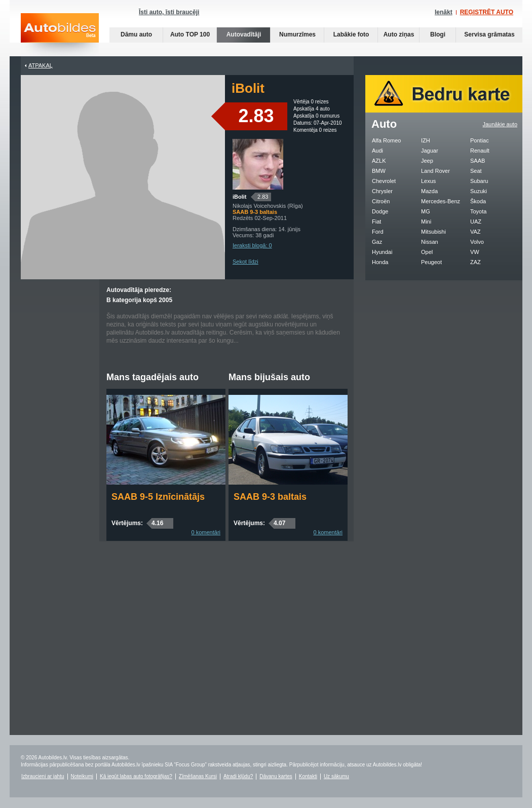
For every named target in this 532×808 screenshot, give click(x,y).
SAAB (478, 161)
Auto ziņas (399, 34)
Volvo (477, 242)
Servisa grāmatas (489, 34)
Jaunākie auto (500, 124)
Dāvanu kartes (276, 776)
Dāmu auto (136, 34)
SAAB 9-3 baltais (270, 497)
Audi (377, 151)
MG (426, 211)
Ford (378, 232)
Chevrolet (384, 181)
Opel (427, 252)
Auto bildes (60, 35)
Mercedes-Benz (441, 201)
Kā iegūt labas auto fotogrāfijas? (136, 776)
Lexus (428, 181)
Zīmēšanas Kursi (198, 776)
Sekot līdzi (245, 262)
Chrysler (382, 191)
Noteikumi (82, 776)
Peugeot (431, 262)
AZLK (379, 161)
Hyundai (382, 252)
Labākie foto (351, 34)
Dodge (380, 211)
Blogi (438, 34)
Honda (380, 262)
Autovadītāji (244, 34)
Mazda (429, 191)
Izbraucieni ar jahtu (43, 776)
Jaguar (430, 151)
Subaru (479, 181)
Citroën (381, 201)
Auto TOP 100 (190, 34)
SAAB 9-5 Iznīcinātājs (158, 497)
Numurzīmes (297, 34)
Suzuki (479, 191)
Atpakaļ (41, 65)
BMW (379, 171)
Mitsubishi (433, 232)
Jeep (427, 161)
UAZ (476, 222)
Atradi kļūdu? (238, 776)
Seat (476, 171)
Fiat (376, 222)
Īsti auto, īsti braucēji (169, 12)
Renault (480, 151)
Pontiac (480, 140)
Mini (426, 222)
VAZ (476, 232)
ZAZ (476, 262)
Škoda (478, 201)
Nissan (430, 242)
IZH (426, 140)
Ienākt (444, 12)
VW (475, 252)
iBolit (240, 197)
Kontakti (308, 776)
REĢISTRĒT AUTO (487, 12)
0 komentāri (206, 532)
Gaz (377, 242)
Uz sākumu (336, 776)
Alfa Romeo (386, 140)
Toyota (478, 211)
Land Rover (435, 171)
